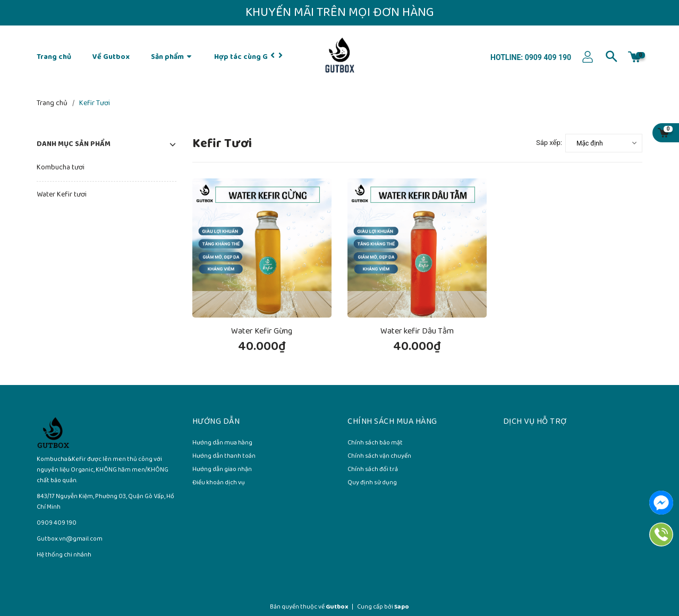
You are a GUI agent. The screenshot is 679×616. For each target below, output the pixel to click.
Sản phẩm (172, 57)
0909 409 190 (547, 57)
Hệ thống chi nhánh (64, 555)
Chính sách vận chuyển (379, 457)
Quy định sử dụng (372, 483)
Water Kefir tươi (62, 195)
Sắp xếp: (549, 143)
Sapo (402, 607)
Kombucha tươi (61, 168)
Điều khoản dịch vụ (219, 483)
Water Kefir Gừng (262, 331)
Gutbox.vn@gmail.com (70, 539)
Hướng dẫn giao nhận (222, 470)
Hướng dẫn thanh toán (224, 457)
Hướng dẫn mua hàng (222, 443)
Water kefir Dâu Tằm (417, 331)
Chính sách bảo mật (375, 443)
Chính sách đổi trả (373, 470)
